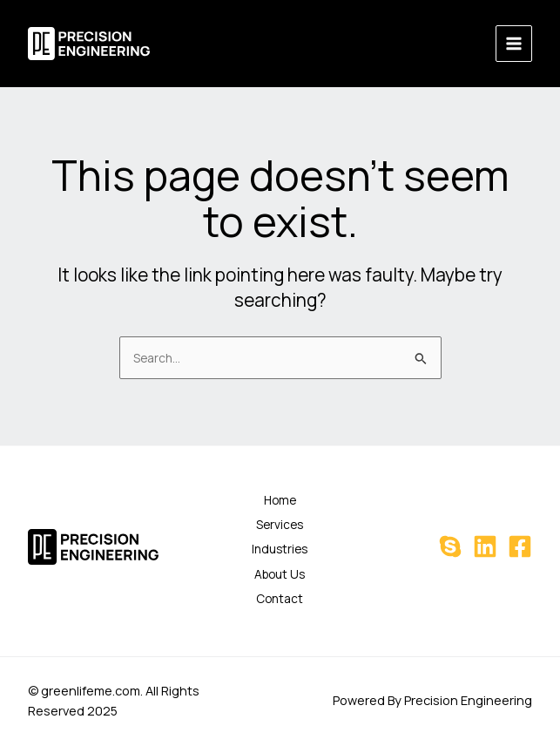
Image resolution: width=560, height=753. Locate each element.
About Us (280, 574)
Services (280, 524)
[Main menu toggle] (514, 44)
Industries (280, 549)
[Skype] (450, 546)
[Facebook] (520, 546)
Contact (280, 598)
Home (280, 500)
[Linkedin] (485, 546)
